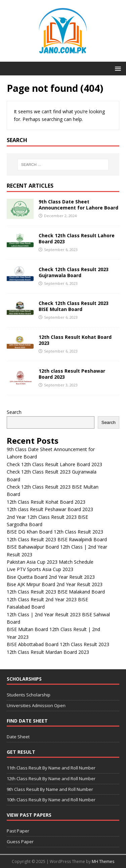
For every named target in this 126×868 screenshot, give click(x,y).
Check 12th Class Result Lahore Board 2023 (77, 238)
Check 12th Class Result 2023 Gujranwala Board (74, 272)
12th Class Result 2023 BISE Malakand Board (56, 592)
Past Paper (18, 831)
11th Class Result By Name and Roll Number (51, 768)
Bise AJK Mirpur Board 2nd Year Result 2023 (55, 584)
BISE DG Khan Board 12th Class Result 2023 (55, 532)
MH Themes (103, 861)
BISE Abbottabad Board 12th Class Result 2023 (58, 644)
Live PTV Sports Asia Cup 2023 (40, 569)
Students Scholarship (29, 695)
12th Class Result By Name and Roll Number (51, 779)
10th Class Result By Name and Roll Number (51, 800)
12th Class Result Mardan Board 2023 (48, 652)
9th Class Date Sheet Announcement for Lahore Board (78, 205)
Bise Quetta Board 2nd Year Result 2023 (51, 577)
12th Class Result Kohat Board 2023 (75, 340)
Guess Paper (20, 842)
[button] (117, 68)
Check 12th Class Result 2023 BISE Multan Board (74, 306)
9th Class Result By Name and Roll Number (50, 789)
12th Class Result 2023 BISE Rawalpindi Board (57, 539)
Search (14, 412)
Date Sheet (18, 737)
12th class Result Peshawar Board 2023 (72, 374)
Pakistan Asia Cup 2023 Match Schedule (50, 562)
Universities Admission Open (36, 705)
